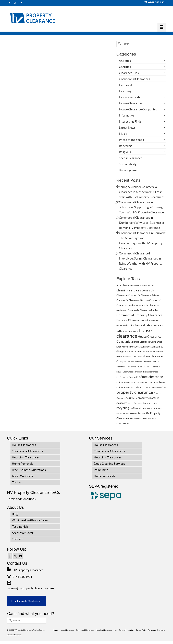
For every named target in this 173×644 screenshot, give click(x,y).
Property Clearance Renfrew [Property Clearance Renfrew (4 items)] (138, 403)
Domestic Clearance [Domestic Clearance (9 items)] (128, 320)
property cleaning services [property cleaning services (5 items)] (154, 387)
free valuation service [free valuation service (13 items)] (149, 325)
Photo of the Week (131, 140)
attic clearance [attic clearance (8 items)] (125, 285)
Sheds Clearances (131, 158)
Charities (125, 67)
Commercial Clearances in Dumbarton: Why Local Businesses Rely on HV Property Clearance (142, 223)
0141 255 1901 (155, 2)
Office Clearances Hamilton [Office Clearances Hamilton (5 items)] (129, 387)
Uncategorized (129, 170)
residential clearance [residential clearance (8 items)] (141, 408)
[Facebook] (10, 556)
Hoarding (125, 91)
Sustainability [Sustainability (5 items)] (134, 418)
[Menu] (162, 27)
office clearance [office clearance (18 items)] (151, 377)
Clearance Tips (129, 73)
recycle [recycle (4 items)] (154, 403)
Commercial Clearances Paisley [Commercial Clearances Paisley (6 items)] (143, 310)
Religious (125, 152)
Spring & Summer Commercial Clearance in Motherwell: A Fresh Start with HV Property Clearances (142, 192)
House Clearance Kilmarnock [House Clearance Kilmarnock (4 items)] (140, 362)
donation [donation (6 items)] (130, 325)
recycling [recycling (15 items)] (123, 408)
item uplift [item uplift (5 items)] (134, 377)
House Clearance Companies (138, 109)
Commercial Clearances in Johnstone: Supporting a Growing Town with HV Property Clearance (141, 207)
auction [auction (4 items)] (136, 285)
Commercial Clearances (134, 79)
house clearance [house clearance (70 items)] (134, 333)
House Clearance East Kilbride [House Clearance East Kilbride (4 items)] (129, 357)
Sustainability (128, 164)
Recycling (125, 146)
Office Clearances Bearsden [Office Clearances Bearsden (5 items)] (129, 382)
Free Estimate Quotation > (27, 601)
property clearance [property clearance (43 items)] (135, 392)
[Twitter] (15, 556)
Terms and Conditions (21, 499)
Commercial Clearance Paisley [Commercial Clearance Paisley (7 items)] (143, 295)
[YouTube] (20, 556)
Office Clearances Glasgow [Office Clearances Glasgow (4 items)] (154, 382)
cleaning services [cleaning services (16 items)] (129, 290)
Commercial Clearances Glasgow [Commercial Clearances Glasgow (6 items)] (133, 300)
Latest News (127, 128)
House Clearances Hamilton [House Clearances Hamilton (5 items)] (129, 372)
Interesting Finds (130, 121)
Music (123, 134)
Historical (125, 85)
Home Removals (130, 97)
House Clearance (130, 103)
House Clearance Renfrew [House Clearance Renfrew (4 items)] (148, 367)
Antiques (125, 61)
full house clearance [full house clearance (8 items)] (127, 331)
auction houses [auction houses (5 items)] (147, 285)
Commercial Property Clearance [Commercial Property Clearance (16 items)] (139, 315)
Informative (127, 115)
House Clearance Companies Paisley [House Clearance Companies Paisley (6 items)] (145, 352)
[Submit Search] (119, 44)
